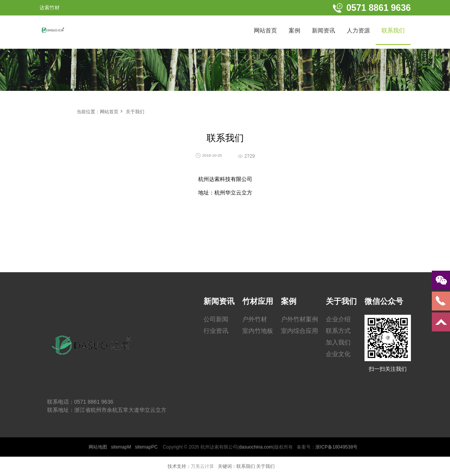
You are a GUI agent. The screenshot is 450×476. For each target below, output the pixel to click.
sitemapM (121, 447)
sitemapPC (146, 447)
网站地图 (98, 447)
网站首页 (109, 112)
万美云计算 (202, 466)
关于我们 (135, 112)
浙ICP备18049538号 (336, 447)
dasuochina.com (256, 447)
